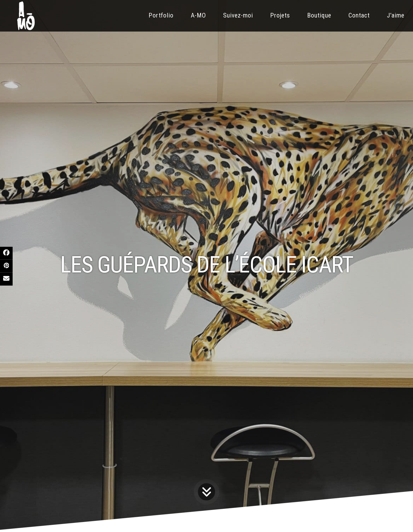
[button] (6, 253)
